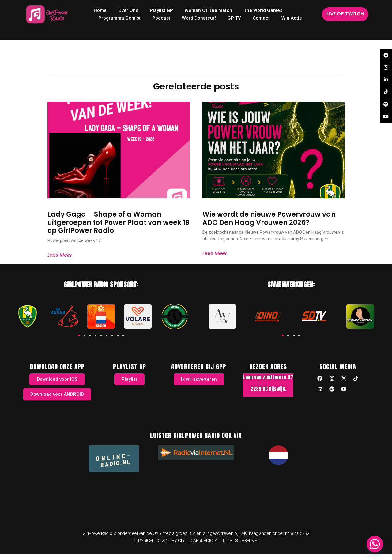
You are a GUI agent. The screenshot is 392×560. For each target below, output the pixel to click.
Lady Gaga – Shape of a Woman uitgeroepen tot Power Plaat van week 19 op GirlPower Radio (118, 222)
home (100, 10)
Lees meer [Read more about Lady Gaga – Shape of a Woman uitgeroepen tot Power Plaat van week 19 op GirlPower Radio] (60, 255)
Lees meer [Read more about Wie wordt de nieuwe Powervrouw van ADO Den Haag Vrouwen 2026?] (215, 253)
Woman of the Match (208, 10)
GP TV (234, 18)
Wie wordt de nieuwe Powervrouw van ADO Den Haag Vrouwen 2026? (269, 218)
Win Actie (292, 18)
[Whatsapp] (375, 544)
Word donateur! (199, 18)
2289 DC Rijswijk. (268, 389)
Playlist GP (161, 10)
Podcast (161, 18)
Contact (261, 18)
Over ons (128, 10)
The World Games (263, 10)
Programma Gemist (119, 18)
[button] (79, 335)
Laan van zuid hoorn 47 (268, 377)
